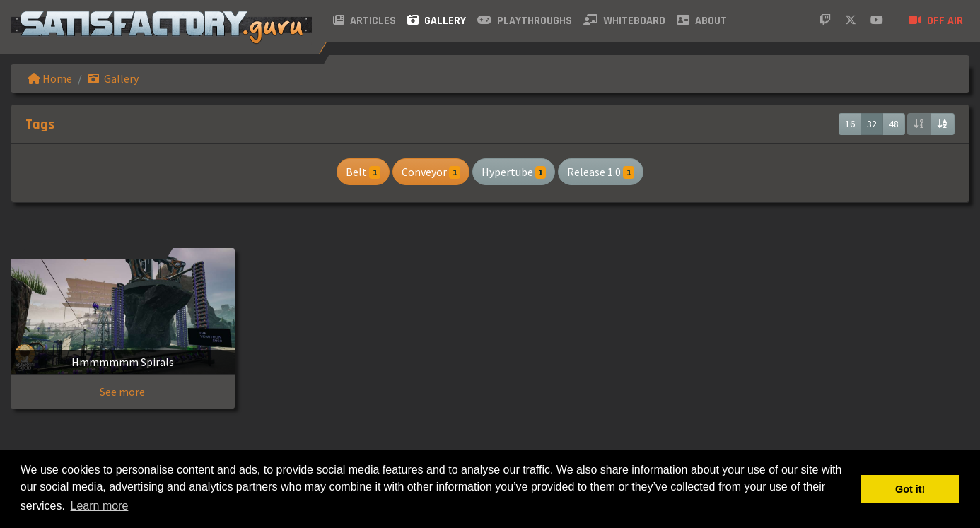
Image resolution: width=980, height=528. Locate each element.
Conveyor (431, 172)
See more (122, 392)
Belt (363, 172)
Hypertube (514, 172)
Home (50, 78)
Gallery (437, 21)
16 (850, 124)
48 (894, 124)
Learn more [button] (100, 506)
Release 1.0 (601, 172)
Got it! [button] (910, 489)
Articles (364, 21)
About (702, 21)
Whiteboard (624, 21)
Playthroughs (525, 21)
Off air (936, 21)
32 (872, 124)
